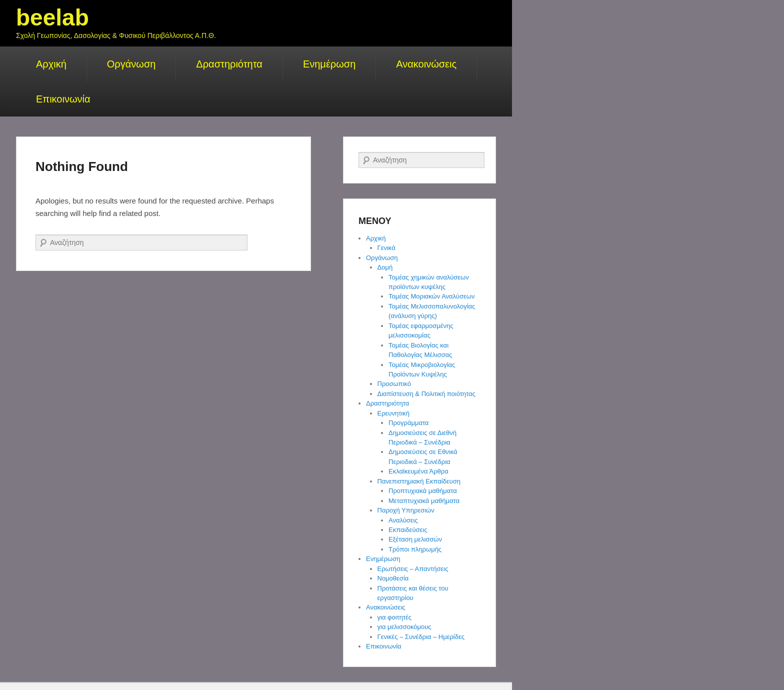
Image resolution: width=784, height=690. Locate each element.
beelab (52, 17)
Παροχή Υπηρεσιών (406, 510)
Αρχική (51, 64)
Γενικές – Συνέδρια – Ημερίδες (421, 637)
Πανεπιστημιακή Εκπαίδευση (419, 481)
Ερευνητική (393, 413)
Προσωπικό (394, 384)
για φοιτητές (395, 617)
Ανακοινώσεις (426, 64)
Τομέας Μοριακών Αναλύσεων (431, 296)
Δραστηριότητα (229, 64)
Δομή (385, 267)
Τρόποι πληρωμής (415, 549)
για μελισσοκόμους (404, 627)
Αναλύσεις (403, 520)
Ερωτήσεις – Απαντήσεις (413, 569)
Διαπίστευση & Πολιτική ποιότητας (426, 394)
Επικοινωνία (63, 99)
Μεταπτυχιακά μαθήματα (424, 501)
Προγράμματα (408, 423)
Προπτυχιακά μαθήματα (423, 491)
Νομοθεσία (393, 578)
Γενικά (386, 248)
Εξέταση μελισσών (415, 539)
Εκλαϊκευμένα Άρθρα (418, 471)
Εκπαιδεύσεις (408, 530)
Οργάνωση (131, 64)
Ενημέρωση (329, 64)
